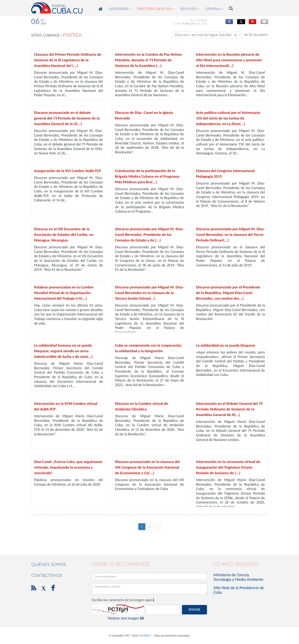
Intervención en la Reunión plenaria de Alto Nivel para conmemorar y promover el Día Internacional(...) (229, 60)
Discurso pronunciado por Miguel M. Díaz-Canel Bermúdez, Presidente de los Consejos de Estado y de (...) (149, 235)
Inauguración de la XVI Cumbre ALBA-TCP (67, 171)
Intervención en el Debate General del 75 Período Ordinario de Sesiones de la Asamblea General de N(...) (229, 409)
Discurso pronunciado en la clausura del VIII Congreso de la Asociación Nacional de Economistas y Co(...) (147, 467)
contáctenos (47, 575)
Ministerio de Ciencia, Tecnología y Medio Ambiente (238, 577)
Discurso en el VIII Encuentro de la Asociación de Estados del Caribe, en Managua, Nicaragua (64, 235)
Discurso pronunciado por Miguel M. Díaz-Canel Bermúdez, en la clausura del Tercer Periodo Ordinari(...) (230, 235)
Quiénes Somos (49, 564)
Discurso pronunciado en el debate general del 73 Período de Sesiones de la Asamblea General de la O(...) (67, 118)
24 (237, 35)
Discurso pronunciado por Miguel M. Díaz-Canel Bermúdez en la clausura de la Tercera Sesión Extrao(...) (149, 293)
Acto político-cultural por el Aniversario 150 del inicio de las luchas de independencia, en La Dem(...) (228, 118)
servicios (189, 9)
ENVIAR (194, 610)
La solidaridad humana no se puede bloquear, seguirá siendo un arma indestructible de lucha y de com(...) (63, 351)
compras (214, 9)
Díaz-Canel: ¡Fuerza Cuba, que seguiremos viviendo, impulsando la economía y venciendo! (68, 467)
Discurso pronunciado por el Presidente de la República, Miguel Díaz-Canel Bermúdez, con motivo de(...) (228, 293)
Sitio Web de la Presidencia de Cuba (239, 590)
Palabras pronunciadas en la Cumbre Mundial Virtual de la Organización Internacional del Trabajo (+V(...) (64, 293)
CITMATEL (144, 636)
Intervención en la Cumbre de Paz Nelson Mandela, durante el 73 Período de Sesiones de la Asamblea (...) (148, 60)
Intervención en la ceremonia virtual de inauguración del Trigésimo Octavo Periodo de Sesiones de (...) (228, 467)
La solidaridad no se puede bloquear (226, 345)
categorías (120, 9)
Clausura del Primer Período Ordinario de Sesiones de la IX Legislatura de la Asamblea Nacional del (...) (68, 60)
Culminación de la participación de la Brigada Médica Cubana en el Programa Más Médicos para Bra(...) (147, 176)
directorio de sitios (156, 9)
